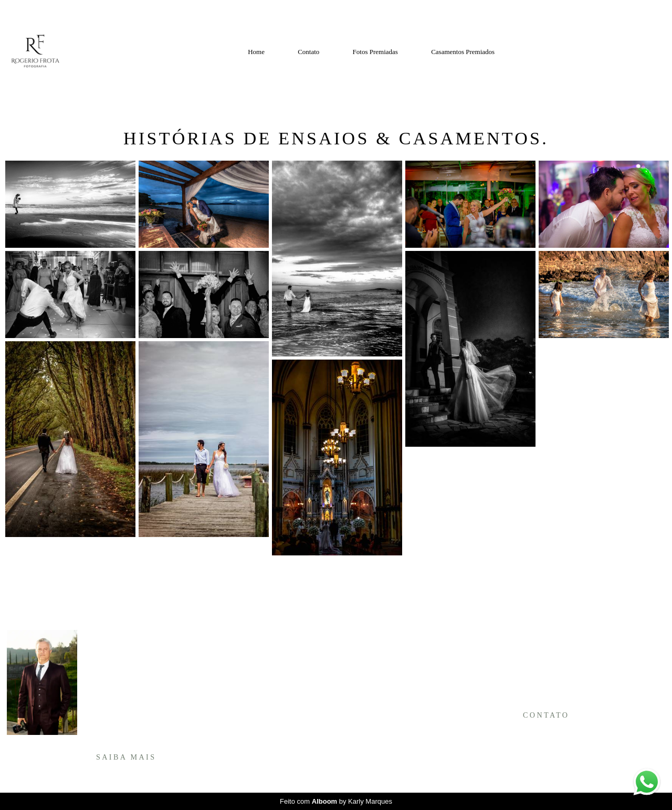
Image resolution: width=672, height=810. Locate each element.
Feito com (336, 801)
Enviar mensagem (554, 649)
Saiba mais (126, 757)
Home (256, 52)
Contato (308, 52)
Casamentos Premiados (463, 52)
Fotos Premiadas (375, 52)
